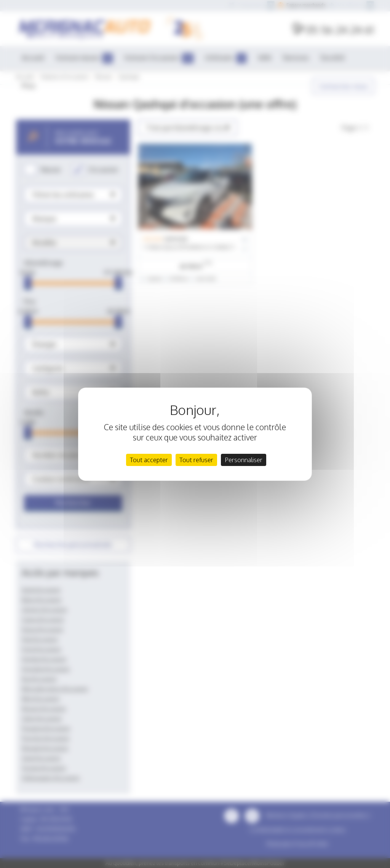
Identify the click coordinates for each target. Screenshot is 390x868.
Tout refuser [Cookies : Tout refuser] (196, 460)
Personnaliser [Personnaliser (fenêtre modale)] (244, 460)
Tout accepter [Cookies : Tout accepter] (149, 460)
